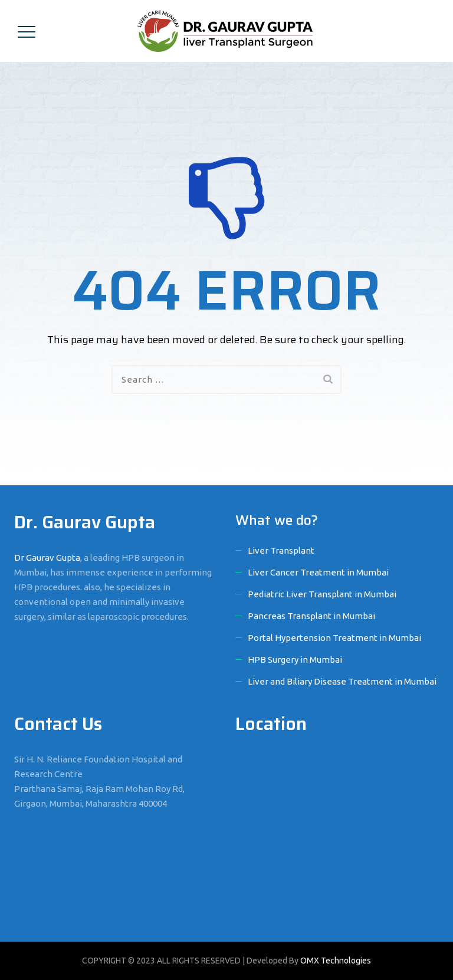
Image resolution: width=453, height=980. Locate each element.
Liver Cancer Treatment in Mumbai (318, 572)
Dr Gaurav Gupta (47, 558)
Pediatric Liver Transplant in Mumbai (322, 594)
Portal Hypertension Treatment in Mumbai (334, 638)
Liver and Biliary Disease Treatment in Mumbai (342, 681)
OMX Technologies (336, 961)
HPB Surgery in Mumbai (295, 660)
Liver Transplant (281, 550)
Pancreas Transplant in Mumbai (311, 616)
